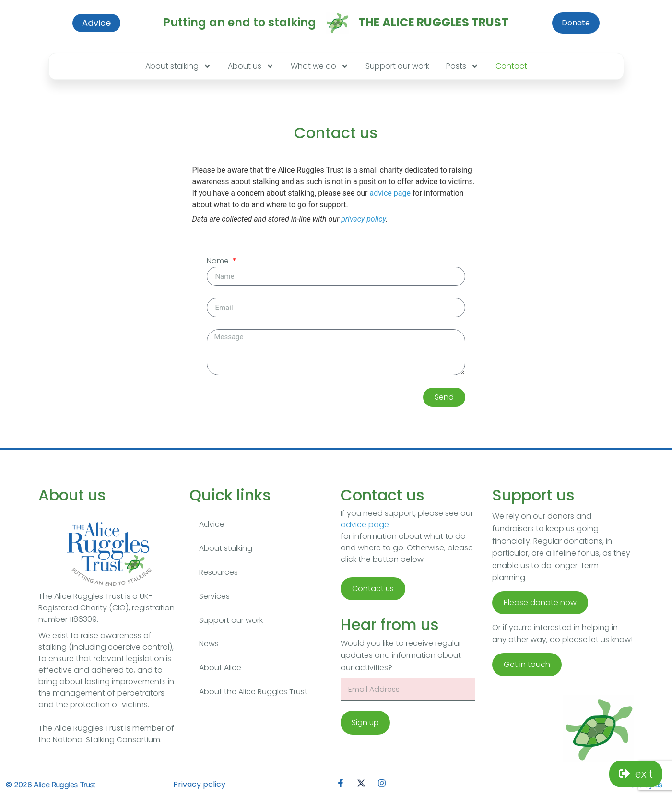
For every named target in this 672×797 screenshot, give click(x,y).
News (209, 644)
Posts (462, 66)
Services (214, 596)
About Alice (220, 668)
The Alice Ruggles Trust (433, 22)
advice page (390, 193)
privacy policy (363, 219)
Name (219, 261)
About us (251, 66)
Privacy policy (199, 784)
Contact (511, 66)
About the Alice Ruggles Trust (253, 692)
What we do (320, 66)
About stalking (178, 66)
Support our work (397, 66)
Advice (212, 524)
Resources (218, 572)
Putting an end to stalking (240, 22)
